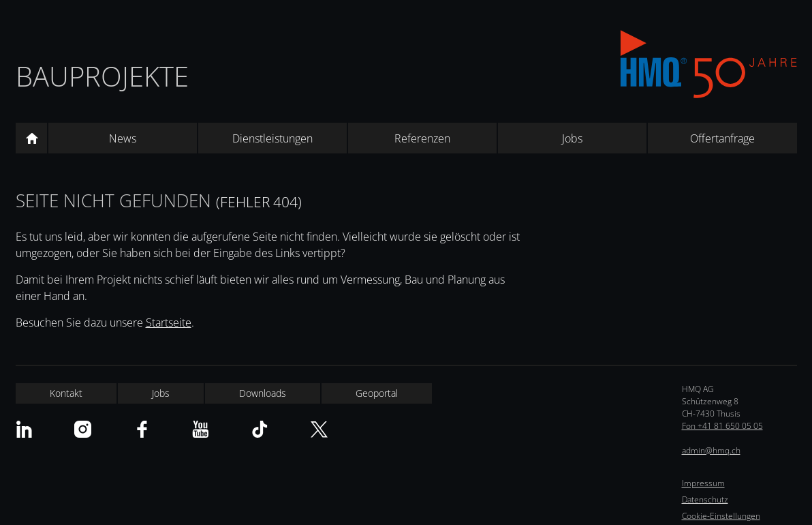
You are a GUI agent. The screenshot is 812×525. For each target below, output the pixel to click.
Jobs (572, 138)
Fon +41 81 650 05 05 (722, 426)
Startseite (169, 322)
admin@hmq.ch (711, 450)
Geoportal (377, 393)
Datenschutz (705, 499)
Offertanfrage (722, 138)
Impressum (703, 483)
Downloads (263, 393)
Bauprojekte (102, 76)
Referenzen (422, 138)
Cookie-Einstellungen (721, 516)
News (123, 138)
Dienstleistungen (272, 138)
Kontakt (66, 393)
